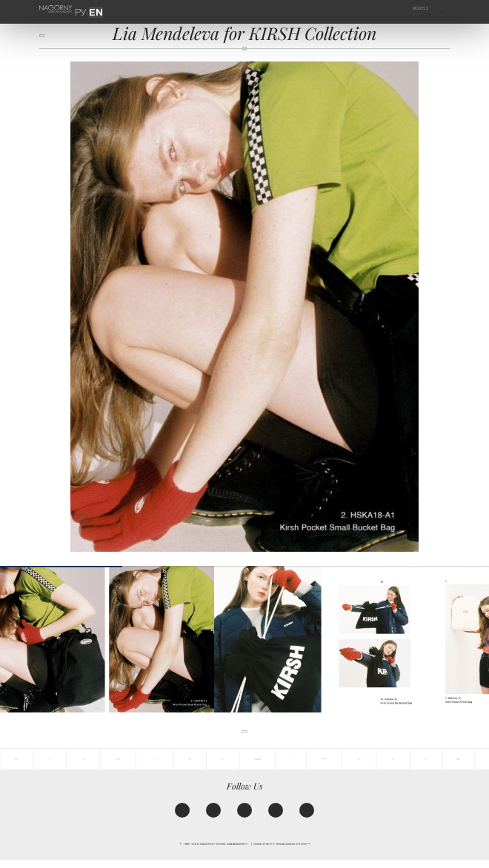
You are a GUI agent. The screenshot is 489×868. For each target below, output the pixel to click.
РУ (85, 9)
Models (410, 9)
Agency (437, 9)
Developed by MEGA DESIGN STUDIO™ (282, 853)
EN (93, 9)
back (47, 39)
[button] (478, 639)
